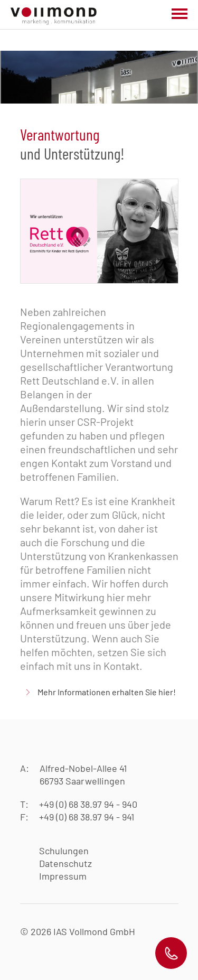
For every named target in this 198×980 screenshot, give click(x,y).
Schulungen (64, 851)
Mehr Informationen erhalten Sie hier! (107, 692)
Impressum (63, 876)
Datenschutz (65, 863)
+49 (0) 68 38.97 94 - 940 (88, 804)
